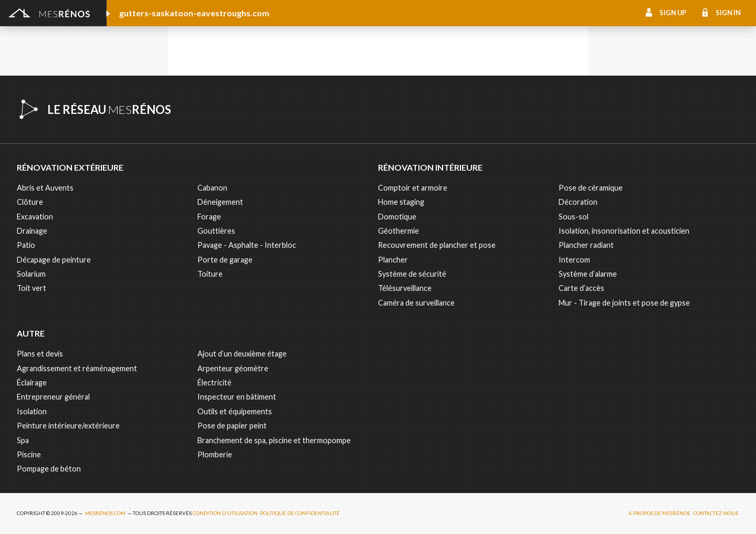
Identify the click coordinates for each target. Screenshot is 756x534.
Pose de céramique (591, 188)
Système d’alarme (588, 274)
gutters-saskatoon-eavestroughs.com (194, 13)
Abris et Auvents (45, 188)
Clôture (30, 202)
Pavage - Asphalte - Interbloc (247, 245)
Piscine (29, 454)
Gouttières (216, 231)
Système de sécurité (412, 274)
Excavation (35, 217)
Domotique (397, 217)
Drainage (32, 231)
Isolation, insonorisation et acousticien (624, 231)
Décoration (578, 202)
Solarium (31, 274)
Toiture (210, 274)
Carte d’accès (581, 288)
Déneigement (220, 202)
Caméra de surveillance (416, 303)
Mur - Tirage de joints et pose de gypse (624, 303)
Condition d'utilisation (225, 513)
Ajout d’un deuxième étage (242, 354)
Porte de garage (225, 260)
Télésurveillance (405, 288)
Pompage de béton (49, 469)
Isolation (32, 411)
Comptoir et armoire (413, 188)
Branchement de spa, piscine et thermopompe (274, 440)
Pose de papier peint (232, 426)
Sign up (673, 13)
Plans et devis (40, 354)
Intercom (574, 260)
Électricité (214, 383)
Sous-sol (574, 217)
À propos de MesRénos (659, 513)
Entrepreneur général (53, 397)
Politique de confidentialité (300, 513)
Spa (23, 440)
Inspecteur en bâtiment (237, 397)
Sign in (728, 13)
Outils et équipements (235, 411)
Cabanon (212, 188)
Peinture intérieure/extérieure (68, 426)
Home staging (401, 202)
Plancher (393, 260)
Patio (26, 245)
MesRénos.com (105, 513)
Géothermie (398, 231)
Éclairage (32, 383)
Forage (209, 217)
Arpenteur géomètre (233, 368)
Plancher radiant (586, 245)
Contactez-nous (716, 513)
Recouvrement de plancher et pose (437, 245)
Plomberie (215, 454)
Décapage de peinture (54, 260)
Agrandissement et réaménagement (77, 368)
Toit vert (31, 288)
